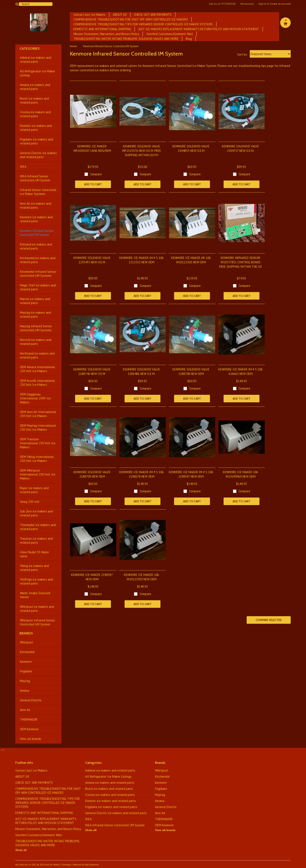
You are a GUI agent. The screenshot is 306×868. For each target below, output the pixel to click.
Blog (189, 39)
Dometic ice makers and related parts (36, 128)
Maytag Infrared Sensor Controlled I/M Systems (36, 328)
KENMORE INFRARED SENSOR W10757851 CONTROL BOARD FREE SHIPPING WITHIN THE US (240, 262)
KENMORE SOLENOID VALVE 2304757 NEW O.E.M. (240, 148)
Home (73, 46)
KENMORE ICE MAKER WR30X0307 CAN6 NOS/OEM (92, 148)
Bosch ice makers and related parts (34, 100)
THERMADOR (29, 719)
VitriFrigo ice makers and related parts (36, 581)
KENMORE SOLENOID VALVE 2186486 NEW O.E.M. (141, 372)
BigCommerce (92, 865)
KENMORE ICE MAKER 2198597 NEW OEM (92, 577)
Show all (21, 850)
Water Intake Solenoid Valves (35, 595)
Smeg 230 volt (30, 502)
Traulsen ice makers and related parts (36, 541)
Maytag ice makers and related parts (35, 314)
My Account (247, 4)
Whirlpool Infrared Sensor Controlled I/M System (37, 622)
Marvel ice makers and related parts (35, 301)
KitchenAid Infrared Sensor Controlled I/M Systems (38, 274)
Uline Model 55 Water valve (35, 554)
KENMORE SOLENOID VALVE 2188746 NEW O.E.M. (92, 372)
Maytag (25, 681)
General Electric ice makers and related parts (38, 155)
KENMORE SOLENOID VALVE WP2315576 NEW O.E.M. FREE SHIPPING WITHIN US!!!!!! (142, 151)
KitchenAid (27, 652)
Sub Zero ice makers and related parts (36, 513)
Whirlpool (26, 642)
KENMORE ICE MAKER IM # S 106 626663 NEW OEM (240, 372)
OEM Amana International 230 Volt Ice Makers (37, 369)
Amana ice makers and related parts (35, 87)
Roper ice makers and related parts (34, 490)
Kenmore (26, 662)
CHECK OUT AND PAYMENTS (153, 15)
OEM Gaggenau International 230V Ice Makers (35, 398)
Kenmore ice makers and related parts (36, 219)
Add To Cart (93, 184)
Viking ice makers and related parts (34, 568)
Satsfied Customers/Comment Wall (170, 34)
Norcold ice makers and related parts (36, 342)
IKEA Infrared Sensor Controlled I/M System (35, 178)
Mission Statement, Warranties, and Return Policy (106, 34)
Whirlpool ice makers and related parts (37, 609)
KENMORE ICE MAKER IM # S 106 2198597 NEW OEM (191, 474)
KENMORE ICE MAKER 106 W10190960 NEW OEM (240, 474)
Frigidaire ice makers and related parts (36, 141)
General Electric (31, 700)
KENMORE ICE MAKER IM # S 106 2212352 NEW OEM (141, 260)
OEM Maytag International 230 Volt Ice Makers (38, 428)
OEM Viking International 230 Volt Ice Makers (37, 459)
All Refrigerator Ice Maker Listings (38, 73)
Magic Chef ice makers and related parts (38, 287)
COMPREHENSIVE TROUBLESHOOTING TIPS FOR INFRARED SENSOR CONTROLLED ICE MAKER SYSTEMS (143, 24)
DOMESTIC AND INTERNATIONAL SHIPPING (102, 29)
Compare (96, 174)
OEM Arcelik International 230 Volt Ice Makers (37, 383)
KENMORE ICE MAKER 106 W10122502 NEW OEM (141, 577)
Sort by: (242, 54)
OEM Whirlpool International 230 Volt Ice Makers (38, 474)
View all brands (31, 739)
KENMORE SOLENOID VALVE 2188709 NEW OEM (92, 474)
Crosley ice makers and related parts (35, 114)
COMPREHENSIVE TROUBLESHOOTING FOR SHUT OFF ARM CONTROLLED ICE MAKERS (131, 19)
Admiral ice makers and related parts (36, 60)
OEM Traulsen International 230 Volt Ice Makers (38, 443)
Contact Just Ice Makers (89, 15)
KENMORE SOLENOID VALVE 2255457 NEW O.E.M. (92, 260)
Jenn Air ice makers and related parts (36, 205)
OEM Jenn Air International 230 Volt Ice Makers (38, 414)
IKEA (23, 167)
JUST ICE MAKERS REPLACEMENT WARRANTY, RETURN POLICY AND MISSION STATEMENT (199, 29)
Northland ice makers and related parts (37, 355)
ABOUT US (120, 15)
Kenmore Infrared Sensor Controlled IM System (37, 233)
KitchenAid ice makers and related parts (38, 260)
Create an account (280, 4)
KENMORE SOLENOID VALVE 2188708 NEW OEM (191, 372)
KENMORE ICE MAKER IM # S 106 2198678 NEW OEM (141, 474)
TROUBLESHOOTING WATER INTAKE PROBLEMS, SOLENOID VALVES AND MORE (126, 39)
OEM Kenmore (29, 729)
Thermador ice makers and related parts (38, 527)
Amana (25, 691)
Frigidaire (26, 671)
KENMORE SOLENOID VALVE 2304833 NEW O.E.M (191, 148)
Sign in (262, 4)
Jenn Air (25, 710)
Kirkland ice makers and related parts (36, 246)
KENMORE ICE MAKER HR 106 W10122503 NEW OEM (191, 260)
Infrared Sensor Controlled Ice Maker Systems (38, 192)
